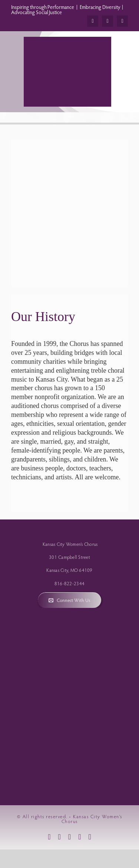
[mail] (80, 837)
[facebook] (93, 21)
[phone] (90, 837)
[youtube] (122, 21)
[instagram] (107, 21)
